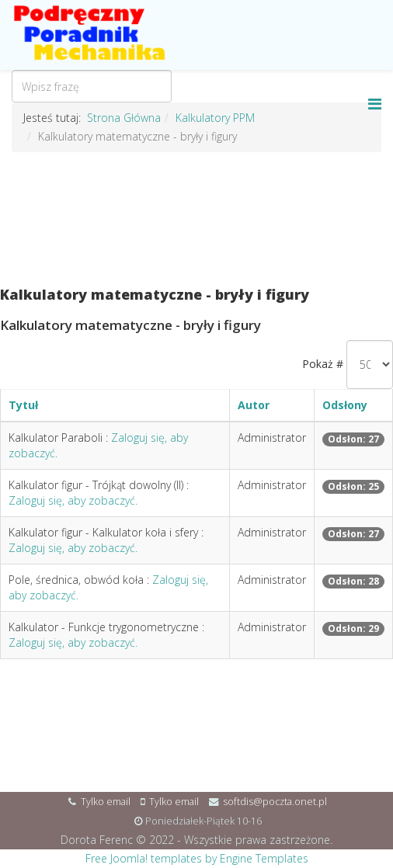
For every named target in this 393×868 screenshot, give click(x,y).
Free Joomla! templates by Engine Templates (197, 858)
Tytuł (23, 405)
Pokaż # (323, 364)
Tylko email (106, 802)
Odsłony (345, 405)
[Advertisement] (196, 220)
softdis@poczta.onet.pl (275, 802)
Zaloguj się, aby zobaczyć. (73, 500)
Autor (254, 405)
